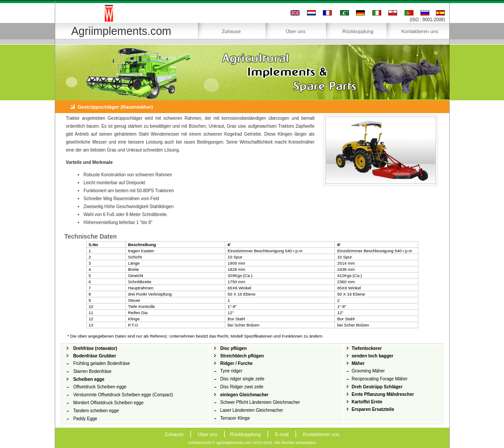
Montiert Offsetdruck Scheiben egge (108, 403)
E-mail (282, 434)
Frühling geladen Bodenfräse (102, 363)
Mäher (358, 363)
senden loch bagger (372, 356)
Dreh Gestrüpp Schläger (377, 387)
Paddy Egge (85, 419)
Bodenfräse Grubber (95, 356)
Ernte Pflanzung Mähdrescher (383, 394)
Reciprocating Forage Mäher (380, 379)
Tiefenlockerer (367, 348)
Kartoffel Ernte (367, 402)
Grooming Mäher (368, 371)
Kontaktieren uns (420, 31)
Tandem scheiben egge (96, 411)
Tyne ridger (231, 371)
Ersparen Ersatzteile (373, 409)
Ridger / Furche (236, 363)
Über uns (296, 31)
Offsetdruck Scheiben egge (100, 387)
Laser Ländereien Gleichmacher (251, 410)
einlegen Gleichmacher (244, 395)
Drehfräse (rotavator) (95, 348)
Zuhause (231, 31)
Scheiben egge (89, 379)
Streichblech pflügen (242, 356)
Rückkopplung (358, 31)
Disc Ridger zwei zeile (242, 387)
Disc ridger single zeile (242, 379)
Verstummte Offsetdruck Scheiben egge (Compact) (123, 395)
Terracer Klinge (235, 418)
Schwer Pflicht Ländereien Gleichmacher (260, 402)
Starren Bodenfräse (93, 371)
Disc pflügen (233, 348)
